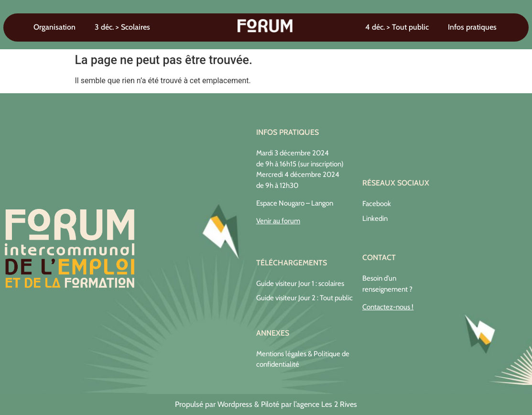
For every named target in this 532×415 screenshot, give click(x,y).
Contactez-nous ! (388, 307)
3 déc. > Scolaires (122, 27)
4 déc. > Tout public (397, 27)
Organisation (54, 27)
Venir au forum (278, 221)
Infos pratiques (472, 27)
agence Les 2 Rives (327, 404)
